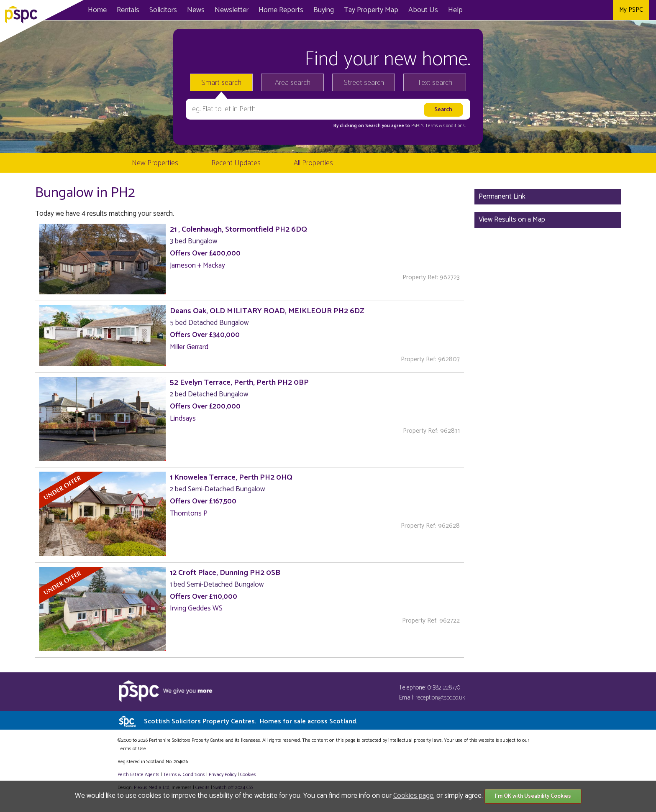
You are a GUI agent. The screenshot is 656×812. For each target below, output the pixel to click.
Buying (324, 10)
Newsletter (232, 10)
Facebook (566, 10)
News (196, 10)
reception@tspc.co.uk (440, 698)
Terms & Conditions (184, 775)
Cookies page (413, 796)
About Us (423, 10)
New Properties (155, 163)
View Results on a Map (512, 220)
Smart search (221, 83)
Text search (435, 83)
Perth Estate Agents (138, 775)
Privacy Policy (223, 775)
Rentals (128, 10)
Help (455, 10)
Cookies (248, 775)
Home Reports (281, 10)
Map (371, 10)
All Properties (313, 163)
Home (97, 10)
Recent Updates (236, 163)
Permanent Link (502, 197)
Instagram (603, 10)
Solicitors (163, 10)
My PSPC (631, 10)
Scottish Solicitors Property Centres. (251, 721)
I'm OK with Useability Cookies (533, 796)
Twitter (585, 10)
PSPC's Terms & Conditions (438, 126)
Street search (364, 83)
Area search (293, 83)
